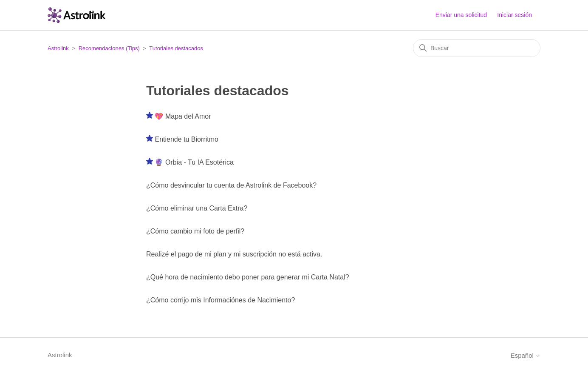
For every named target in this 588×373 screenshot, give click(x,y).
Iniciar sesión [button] (514, 15)
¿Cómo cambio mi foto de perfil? (195, 231)
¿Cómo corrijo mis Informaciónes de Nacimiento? (220, 300)
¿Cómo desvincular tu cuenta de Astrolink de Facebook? (231, 185)
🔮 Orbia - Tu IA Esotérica (194, 162)
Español (526, 355)
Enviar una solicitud (461, 15)
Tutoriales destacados (176, 48)
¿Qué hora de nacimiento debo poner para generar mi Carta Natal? (248, 277)
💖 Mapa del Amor (183, 116)
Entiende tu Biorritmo (186, 139)
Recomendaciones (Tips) (109, 48)
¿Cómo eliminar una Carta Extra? (197, 208)
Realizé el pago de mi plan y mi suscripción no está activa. (234, 254)
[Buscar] (477, 48)
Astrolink (58, 48)
